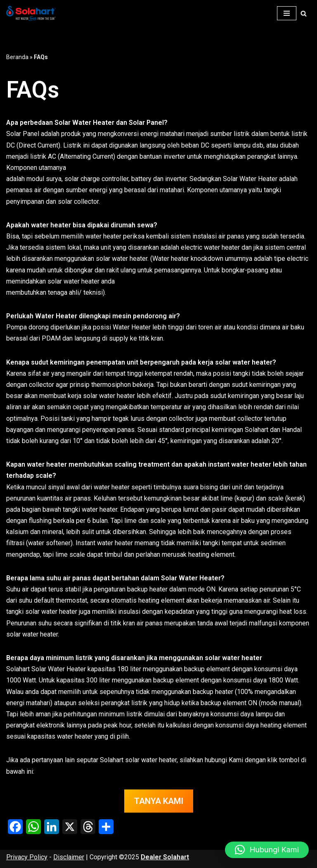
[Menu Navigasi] (287, 13)
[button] (267, 850)
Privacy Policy (27, 857)
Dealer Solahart (165, 857)
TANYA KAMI (159, 801)
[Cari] (304, 13)
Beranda (17, 57)
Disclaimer (69, 857)
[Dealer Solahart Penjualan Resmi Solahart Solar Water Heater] (33, 13)
